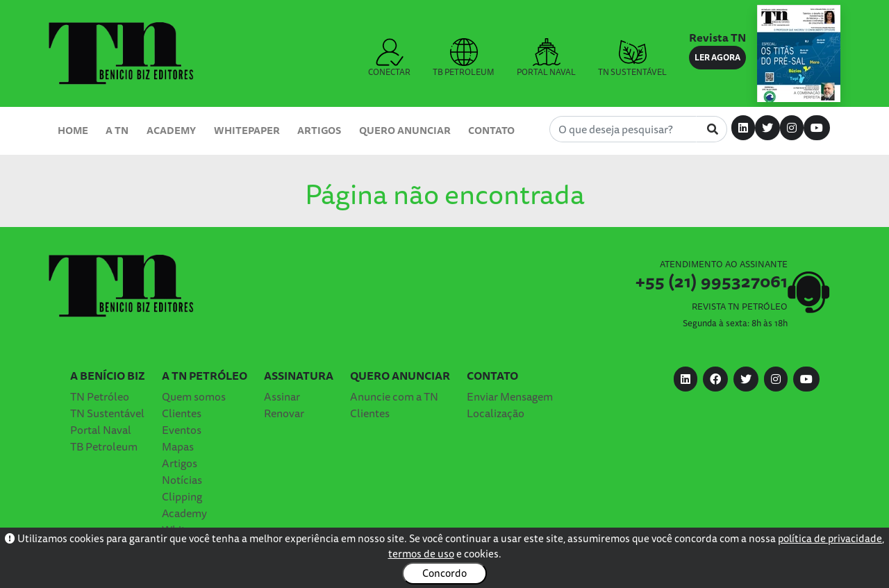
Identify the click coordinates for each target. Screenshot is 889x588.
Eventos (182, 430)
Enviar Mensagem (510, 396)
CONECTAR (389, 58)
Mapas (178, 446)
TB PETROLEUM (464, 58)
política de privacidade (830, 538)
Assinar (282, 396)
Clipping (182, 496)
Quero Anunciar (405, 130)
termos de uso (421, 554)
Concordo (444, 573)
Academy (171, 130)
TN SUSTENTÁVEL (632, 58)
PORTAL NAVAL (546, 58)
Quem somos (194, 396)
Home (73, 130)
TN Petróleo (100, 396)
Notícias (182, 480)
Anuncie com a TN (394, 396)
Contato (491, 130)
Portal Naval (101, 430)
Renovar (284, 413)
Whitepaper (247, 130)
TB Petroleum (104, 446)
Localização (496, 413)
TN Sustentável (107, 413)
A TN (117, 130)
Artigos (319, 130)
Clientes (182, 413)
